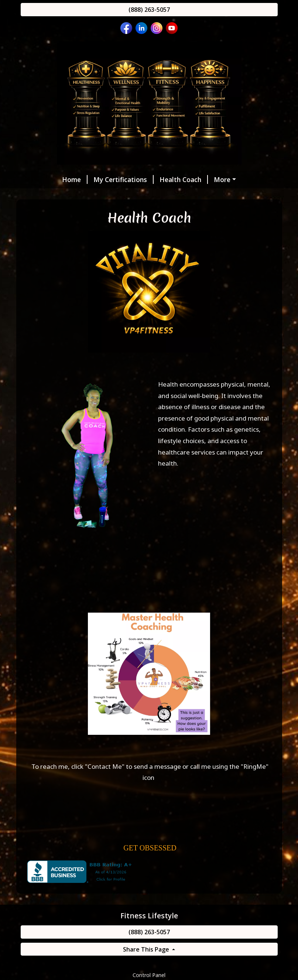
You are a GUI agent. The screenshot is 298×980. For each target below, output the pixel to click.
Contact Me (105, 782)
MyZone (102, 195)
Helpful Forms (149, 195)
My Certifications (88, 179)
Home (39, 179)
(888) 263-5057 (149, 10)
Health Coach (148, 179)
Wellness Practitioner (215, 179)
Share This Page (147, 965)
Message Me (201, 195)
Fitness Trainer (53, 195)
